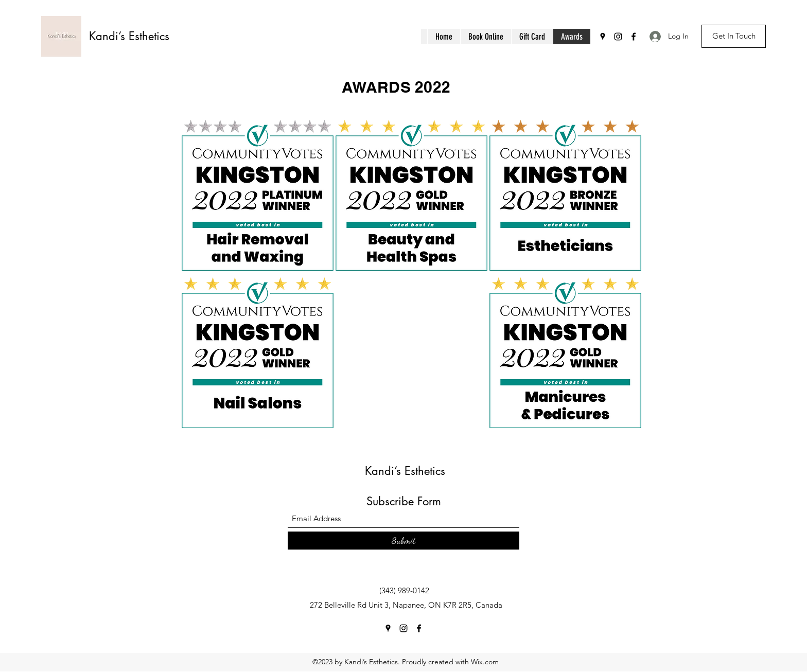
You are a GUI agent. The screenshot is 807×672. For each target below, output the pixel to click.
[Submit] (403, 541)
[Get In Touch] (734, 36)
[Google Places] (603, 37)
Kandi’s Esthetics (129, 36)
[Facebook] (634, 37)
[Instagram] (618, 37)
